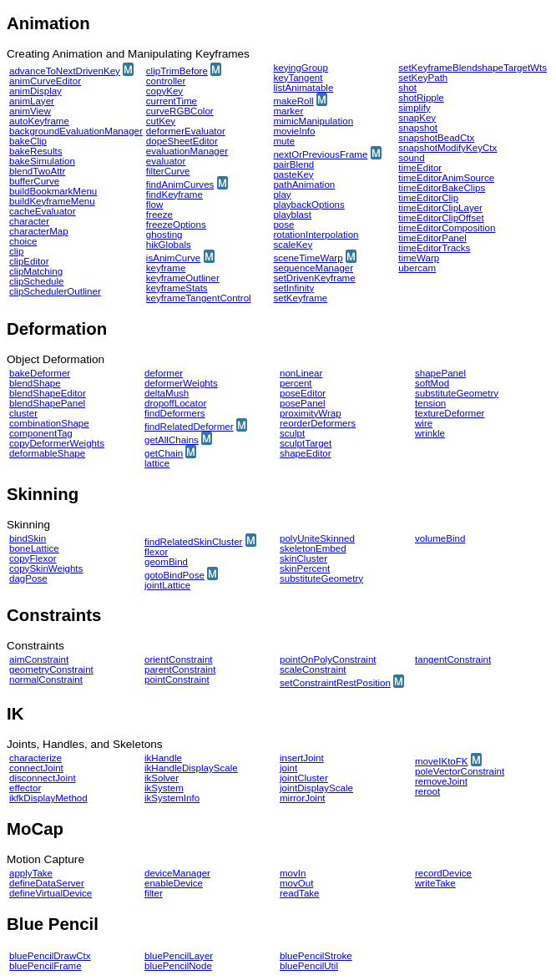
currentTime (172, 101)
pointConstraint (177, 679)
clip (16, 251)
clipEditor (29, 261)
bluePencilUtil (309, 966)
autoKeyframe (39, 121)
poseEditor (303, 393)
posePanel (303, 403)
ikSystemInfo (172, 798)
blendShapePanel (47, 403)
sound (411, 158)
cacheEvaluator (43, 211)
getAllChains (172, 440)
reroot (427, 791)
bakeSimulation (42, 161)
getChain (164, 453)
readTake (300, 893)
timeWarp (419, 258)
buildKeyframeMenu (52, 201)
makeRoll (293, 101)
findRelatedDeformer (189, 427)
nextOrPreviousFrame (320, 154)
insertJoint (302, 758)
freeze (159, 215)
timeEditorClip (428, 198)
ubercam (417, 268)
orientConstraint (179, 659)
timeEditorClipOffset (441, 218)
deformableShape (47, 453)
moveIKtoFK (442, 761)
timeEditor (420, 168)
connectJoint (36, 768)
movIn (293, 873)
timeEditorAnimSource (446, 178)
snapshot (418, 128)
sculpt (292, 433)
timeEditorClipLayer (440, 208)
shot (407, 88)
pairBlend (293, 164)
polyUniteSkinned (317, 538)
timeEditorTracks (434, 248)
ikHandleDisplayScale (191, 768)
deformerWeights (181, 383)
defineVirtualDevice (51, 893)
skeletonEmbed (313, 548)
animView (30, 111)
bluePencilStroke (316, 956)
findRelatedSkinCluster (193, 542)
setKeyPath (423, 78)
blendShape (35, 383)
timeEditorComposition (447, 228)
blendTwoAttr (37, 171)
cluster (23, 413)
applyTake (31, 873)
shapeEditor (306, 453)
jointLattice (167, 585)
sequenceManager (313, 268)
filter (154, 893)
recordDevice (443, 873)
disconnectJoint (43, 778)
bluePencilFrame (45, 966)
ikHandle (163, 758)
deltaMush (167, 393)
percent (296, 383)
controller (166, 81)
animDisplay (35, 91)
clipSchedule (36, 281)
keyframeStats (177, 288)
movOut (296, 883)
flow (155, 205)
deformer (164, 373)
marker (288, 111)
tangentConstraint (453, 659)
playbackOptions (308, 205)
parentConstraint (180, 669)
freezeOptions (176, 225)
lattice (157, 463)
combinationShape (49, 423)
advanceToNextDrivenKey (65, 71)
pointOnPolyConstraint (328, 659)
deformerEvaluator (186, 131)
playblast (292, 215)
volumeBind (440, 538)
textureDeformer (450, 413)
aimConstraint (39, 659)
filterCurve (168, 171)
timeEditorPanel (432, 238)
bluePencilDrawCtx (50, 956)
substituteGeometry (457, 393)
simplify (414, 108)
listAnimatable (303, 88)
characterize (35, 758)
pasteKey (293, 174)
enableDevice (174, 883)
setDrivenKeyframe (314, 278)
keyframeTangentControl (199, 298)
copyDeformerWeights (57, 443)
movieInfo (294, 131)
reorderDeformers (318, 423)
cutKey (161, 121)
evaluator (166, 161)
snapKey (417, 118)
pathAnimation (304, 184)
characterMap (39, 231)
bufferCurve (34, 181)
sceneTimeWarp (308, 258)
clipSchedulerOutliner (55, 291)
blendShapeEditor (48, 393)
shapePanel (440, 373)
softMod (432, 383)
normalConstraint (46, 679)
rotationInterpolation (316, 235)
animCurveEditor (45, 81)
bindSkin (28, 538)
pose (283, 225)
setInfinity (293, 288)
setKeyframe (300, 298)
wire (424, 423)
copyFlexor (33, 558)
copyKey (164, 91)
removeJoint (441, 781)
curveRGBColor (180, 111)
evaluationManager (187, 151)
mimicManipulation (313, 121)
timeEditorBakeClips (442, 188)
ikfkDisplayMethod (48, 798)
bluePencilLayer (179, 956)
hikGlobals (169, 245)
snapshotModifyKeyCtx (447, 148)
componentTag (41, 433)
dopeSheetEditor (182, 141)
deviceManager (177, 873)
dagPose (28, 578)
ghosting (164, 235)
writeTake (435, 883)
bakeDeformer (40, 373)
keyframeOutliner (183, 278)
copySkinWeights (46, 568)
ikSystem (164, 788)
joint (288, 768)
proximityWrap (311, 413)
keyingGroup (300, 68)
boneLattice (34, 548)
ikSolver (162, 778)
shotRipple (421, 98)
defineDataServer (47, 883)
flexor (156, 552)
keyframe (166, 268)
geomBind (166, 562)
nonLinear (301, 373)
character (29, 221)
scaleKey (293, 245)
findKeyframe (174, 194)
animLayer (32, 101)
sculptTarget (306, 443)
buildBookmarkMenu (53, 191)
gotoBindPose (174, 575)
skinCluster (303, 558)
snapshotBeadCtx (436, 138)
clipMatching (36, 271)
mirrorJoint (303, 798)
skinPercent (305, 568)
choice (23, 241)
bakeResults (36, 151)
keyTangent (298, 78)
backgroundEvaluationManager (76, 131)
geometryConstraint (51, 669)
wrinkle (430, 433)
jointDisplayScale (316, 788)
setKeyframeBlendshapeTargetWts (473, 68)
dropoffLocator (175, 403)
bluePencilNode (178, 966)
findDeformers (175, 413)
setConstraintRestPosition (335, 683)
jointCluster (304, 778)
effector (25, 788)
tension (430, 403)
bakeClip (28, 141)
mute (284, 141)
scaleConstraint (313, 669)
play (282, 194)
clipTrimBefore (177, 71)
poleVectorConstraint (460, 771)
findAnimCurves (180, 184)
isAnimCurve (173, 258)
